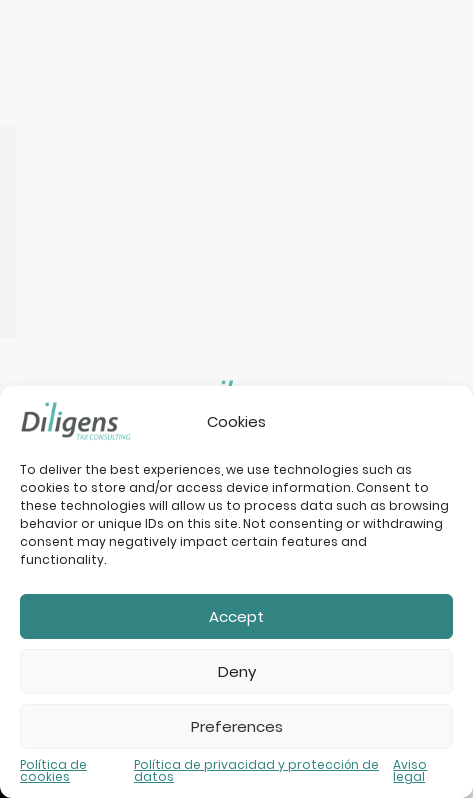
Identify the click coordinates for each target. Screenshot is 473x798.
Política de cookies (53, 771)
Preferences (237, 726)
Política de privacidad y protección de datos (256, 771)
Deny (237, 671)
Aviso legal (410, 771)
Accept (236, 616)
